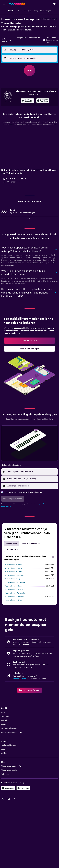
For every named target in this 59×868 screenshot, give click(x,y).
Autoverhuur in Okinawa (15, 575)
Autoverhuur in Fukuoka (14, 597)
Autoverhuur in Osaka (14, 568)
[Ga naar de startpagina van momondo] (17, 4)
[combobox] (7, 40)
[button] (4, 4)
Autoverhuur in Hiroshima (15, 590)
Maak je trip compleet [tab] (31, 544)
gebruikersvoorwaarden (47, 504)
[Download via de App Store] (43, 101)
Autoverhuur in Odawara (15, 582)
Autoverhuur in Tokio (13, 565)
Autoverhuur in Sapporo (15, 579)
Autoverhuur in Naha (13, 586)
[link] (30, 341)
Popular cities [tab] (12, 544)
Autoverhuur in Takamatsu (15, 593)
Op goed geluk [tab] (12, 549)
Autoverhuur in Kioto (13, 572)
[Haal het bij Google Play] (27, 101)
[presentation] (43, 101)
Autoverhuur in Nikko (13, 600)
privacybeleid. (6, 506)
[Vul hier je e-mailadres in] (32, 486)
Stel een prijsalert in (21, 679)
